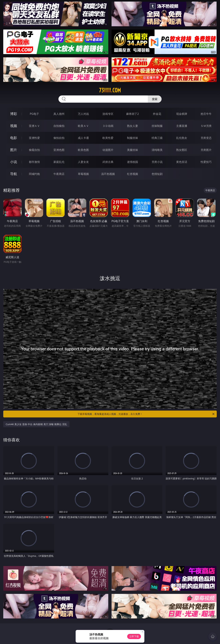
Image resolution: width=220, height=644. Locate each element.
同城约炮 (34, 174)
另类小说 (157, 162)
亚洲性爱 (34, 138)
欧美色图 (83, 150)
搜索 (155, 99)
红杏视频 (133, 174)
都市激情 (34, 162)
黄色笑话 (182, 162)
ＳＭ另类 (206, 126)
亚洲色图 (59, 150)
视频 (14, 126)
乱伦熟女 (182, 138)
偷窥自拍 (34, 150)
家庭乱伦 (59, 162)
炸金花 (157, 114)
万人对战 (83, 114)
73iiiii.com (110, 90)
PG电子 (34, 114)
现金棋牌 (182, 114)
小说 (14, 162)
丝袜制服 (157, 126)
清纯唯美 (157, 150)
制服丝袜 (133, 138)
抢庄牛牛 (206, 114)
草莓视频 (83, 174)
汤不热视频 (108, 174)
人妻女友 (83, 162)
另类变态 (206, 138)
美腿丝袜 (133, 150)
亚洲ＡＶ (34, 126)
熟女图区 (182, 150)
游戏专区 (108, 114)
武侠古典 (108, 162)
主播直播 (182, 126)
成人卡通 (83, 138)
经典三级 (157, 138)
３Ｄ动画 (108, 126)
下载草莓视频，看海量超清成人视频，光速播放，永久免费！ (146, 414)
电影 (14, 138)
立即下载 (134, 636)
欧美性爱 (108, 138)
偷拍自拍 (59, 138)
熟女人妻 (133, 126)
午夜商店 (59, 174)
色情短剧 (157, 174)
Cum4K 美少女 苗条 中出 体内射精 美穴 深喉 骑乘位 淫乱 (36, 424)
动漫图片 (108, 150)
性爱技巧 (206, 162)
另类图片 (206, 150)
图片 (14, 150)
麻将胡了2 (132, 114)
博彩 (14, 114)
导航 (14, 174)
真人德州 (59, 114)
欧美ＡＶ (83, 126)
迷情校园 (133, 162)
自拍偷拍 (59, 126)
